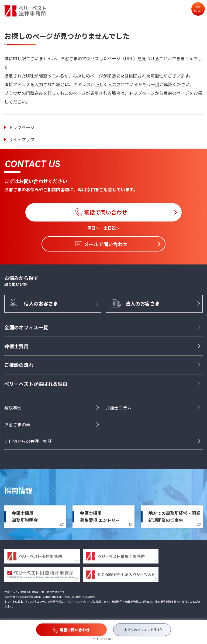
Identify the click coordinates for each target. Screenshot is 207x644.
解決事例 (13, 408)
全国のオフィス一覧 (26, 327)
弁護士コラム (119, 408)
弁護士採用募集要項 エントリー (100, 516)
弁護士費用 (16, 346)
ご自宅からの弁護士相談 (28, 441)
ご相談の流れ (19, 365)
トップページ (22, 127)
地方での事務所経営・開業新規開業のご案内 (174, 516)
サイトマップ (22, 139)
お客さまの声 (17, 424)
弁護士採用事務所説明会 (25, 516)
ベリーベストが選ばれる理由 (36, 384)
